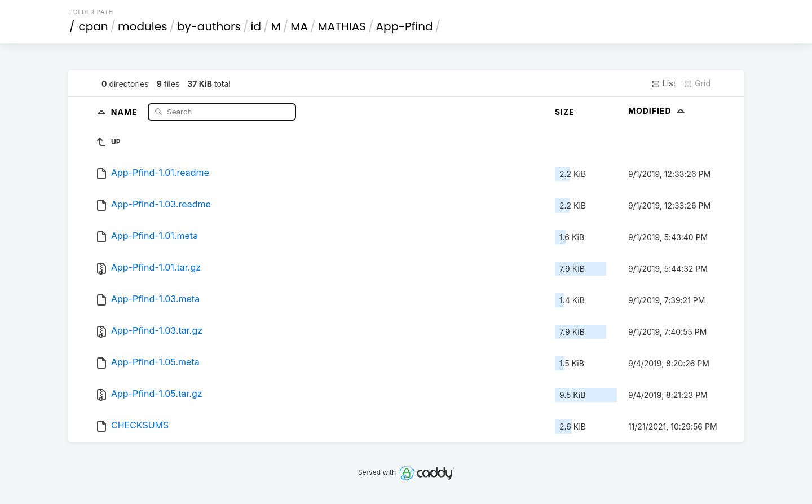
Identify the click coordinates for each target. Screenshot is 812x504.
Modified (658, 111)
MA (299, 26)
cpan (94, 26)
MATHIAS (342, 26)
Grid (697, 83)
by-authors (209, 26)
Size (565, 112)
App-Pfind (405, 26)
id (256, 26)
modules (142, 26)
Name (125, 111)
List (663, 83)
